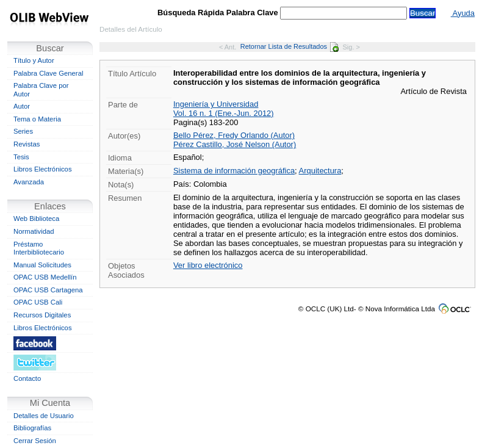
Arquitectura (320, 171)
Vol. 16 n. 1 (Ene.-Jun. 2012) (224, 113)
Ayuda (463, 13)
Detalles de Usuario (44, 416)
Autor (22, 106)
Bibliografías (32, 428)
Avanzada (29, 182)
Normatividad (34, 231)
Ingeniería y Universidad (216, 104)
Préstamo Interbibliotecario (39, 248)
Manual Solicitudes (42, 265)
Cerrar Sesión (35, 441)
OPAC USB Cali (38, 302)
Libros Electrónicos (43, 169)
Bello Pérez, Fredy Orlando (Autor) (234, 135)
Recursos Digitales (42, 315)
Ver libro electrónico (208, 265)
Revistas (27, 144)
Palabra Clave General (48, 73)
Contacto (27, 378)
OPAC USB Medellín (45, 277)
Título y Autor (34, 60)
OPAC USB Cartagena (48, 290)
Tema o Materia (37, 119)
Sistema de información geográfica (234, 171)
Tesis (21, 157)
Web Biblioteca (36, 219)
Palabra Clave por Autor (41, 90)
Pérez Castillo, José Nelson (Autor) (235, 144)
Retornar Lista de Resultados (290, 46)
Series (23, 131)
